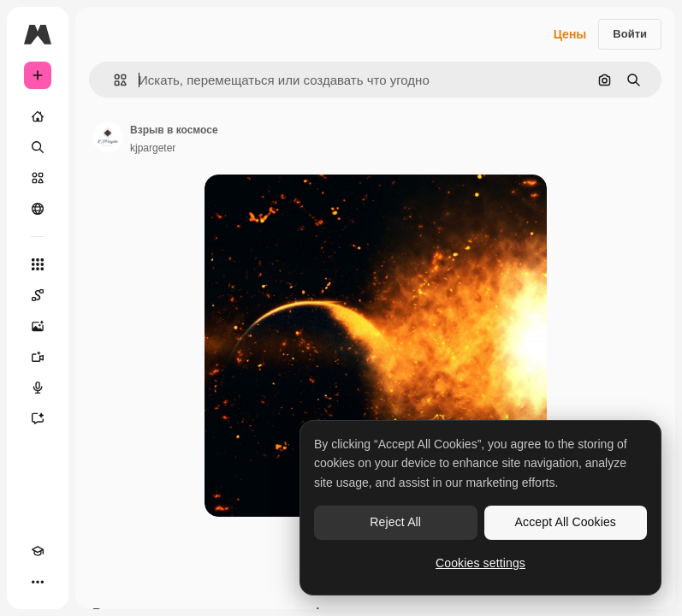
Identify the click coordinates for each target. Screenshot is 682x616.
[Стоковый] (38, 178)
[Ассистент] (38, 418)
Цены (570, 34)
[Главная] (38, 116)
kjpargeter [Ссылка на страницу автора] (153, 148)
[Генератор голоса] (38, 388)
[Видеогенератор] (38, 357)
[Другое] (38, 582)
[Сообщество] (38, 209)
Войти (630, 34)
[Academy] (38, 551)
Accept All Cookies (566, 522)
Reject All (395, 522)
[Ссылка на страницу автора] (108, 137)
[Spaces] (38, 295)
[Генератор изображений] (38, 326)
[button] (113, 80)
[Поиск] (38, 147)
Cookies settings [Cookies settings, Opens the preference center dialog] (480, 563)
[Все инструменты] (38, 264)
